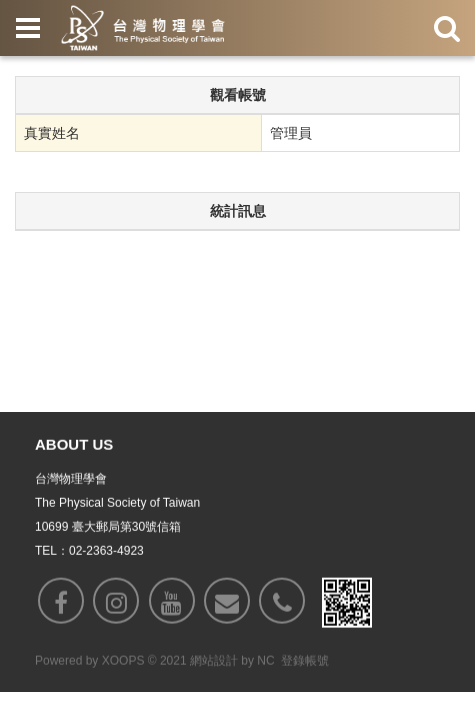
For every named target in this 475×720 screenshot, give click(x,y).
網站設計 (214, 662)
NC (265, 662)
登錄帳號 (305, 662)
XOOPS (123, 662)
